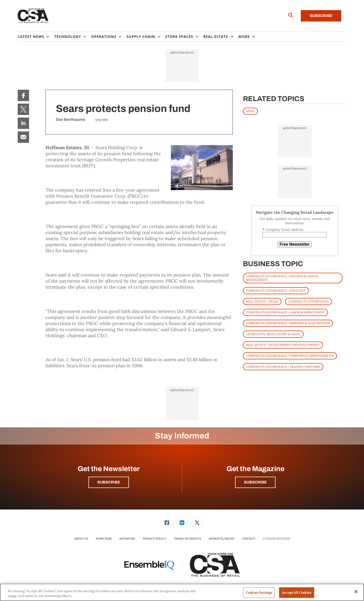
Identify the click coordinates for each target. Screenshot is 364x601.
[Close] (356, 592)
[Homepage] (33, 16)
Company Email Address (283, 230)
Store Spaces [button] (179, 37)
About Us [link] (81, 539)
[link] (23, 95)
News (250, 111)
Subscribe (321, 16)
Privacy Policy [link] (154, 539)
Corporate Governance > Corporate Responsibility (290, 356)
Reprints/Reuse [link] (222, 539)
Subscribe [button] (109, 482)
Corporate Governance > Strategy (276, 291)
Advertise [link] (127, 539)
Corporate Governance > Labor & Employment (285, 312)
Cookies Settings (276, 539)
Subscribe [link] (104, 539)
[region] (182, 592)
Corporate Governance (309, 301)
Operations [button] (104, 37)
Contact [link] (249, 539)
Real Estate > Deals (262, 301)
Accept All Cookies (297, 593)
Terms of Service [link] (187, 539)
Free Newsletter (295, 244)
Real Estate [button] (216, 37)
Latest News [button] (31, 37)
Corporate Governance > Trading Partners (283, 367)
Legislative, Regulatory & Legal (273, 334)
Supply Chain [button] (141, 37)
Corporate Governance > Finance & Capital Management (282, 278)
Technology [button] (67, 37)
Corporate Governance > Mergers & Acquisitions (288, 323)
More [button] (244, 37)
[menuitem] (36, 37)
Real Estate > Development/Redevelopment (283, 345)
